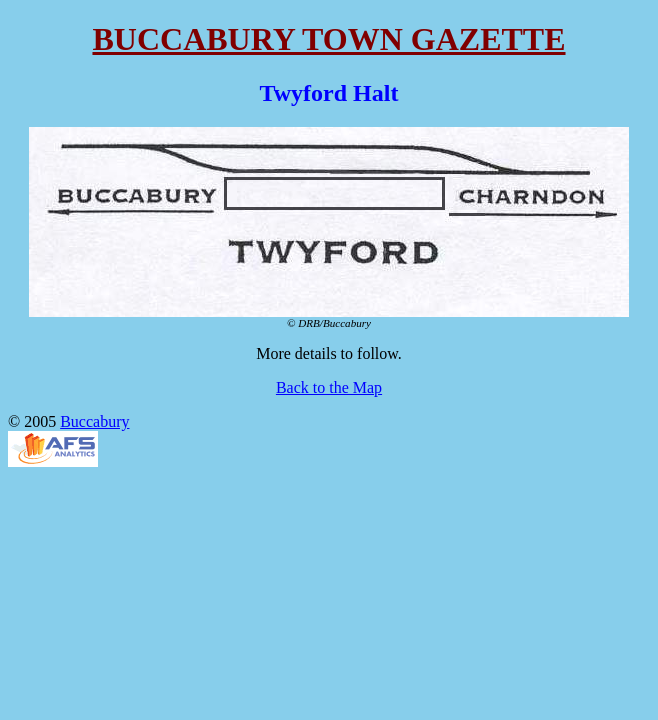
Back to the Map (329, 387)
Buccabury (94, 421)
